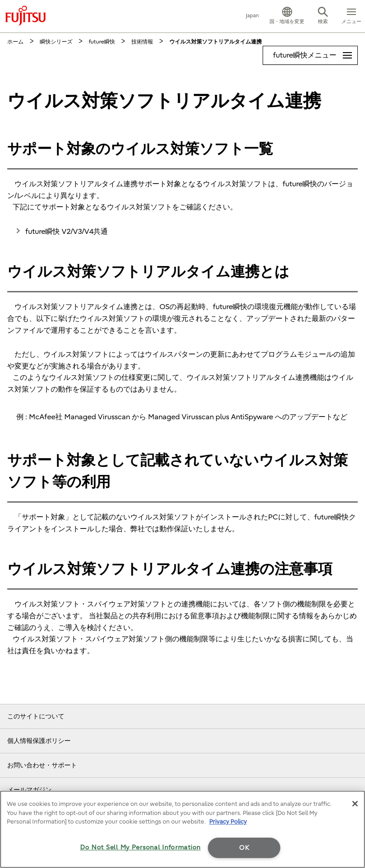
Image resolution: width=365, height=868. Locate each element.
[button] (287, 16)
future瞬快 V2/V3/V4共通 (67, 232)
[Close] (355, 804)
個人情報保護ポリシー (39, 741)
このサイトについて (36, 716)
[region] (182, 829)
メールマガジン (29, 790)
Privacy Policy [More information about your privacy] (228, 822)
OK (244, 848)
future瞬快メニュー (315, 53)
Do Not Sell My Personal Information (140, 847)
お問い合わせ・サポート (42, 765)
